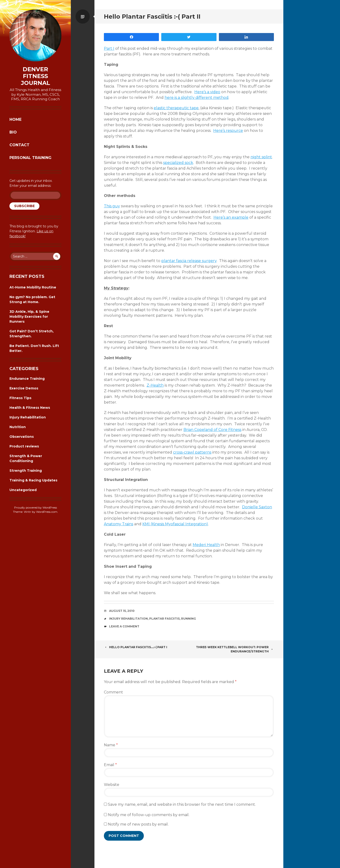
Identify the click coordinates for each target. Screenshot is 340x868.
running (189, 619)
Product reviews (24, 446)
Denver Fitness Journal (36, 76)
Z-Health (155, 385)
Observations (22, 437)
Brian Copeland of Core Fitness (212, 430)
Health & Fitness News (30, 408)
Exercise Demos (24, 388)
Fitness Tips (20, 398)
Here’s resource (228, 131)
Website (112, 785)
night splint (261, 157)
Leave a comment (124, 626)
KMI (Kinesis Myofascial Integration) (175, 524)
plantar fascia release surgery (189, 261)
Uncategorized (23, 490)
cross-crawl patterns (192, 452)
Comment (113, 692)
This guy (112, 206)
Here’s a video (207, 92)
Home (15, 119)
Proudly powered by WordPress (36, 507)
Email (110, 765)
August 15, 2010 (122, 611)
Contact (19, 145)
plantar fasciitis (164, 619)
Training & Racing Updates (33, 480)
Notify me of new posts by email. (138, 824)
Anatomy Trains (119, 524)
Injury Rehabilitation (28, 417)
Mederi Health (206, 545)
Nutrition (18, 427)
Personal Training (30, 158)
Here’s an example (231, 217)
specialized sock (178, 163)
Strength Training (26, 471)
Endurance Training (27, 379)
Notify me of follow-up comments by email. (149, 815)
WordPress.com (47, 512)
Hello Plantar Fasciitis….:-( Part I (136, 647)
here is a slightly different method (197, 98)
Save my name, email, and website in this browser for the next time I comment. (182, 804)
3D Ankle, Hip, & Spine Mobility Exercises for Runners (29, 317)
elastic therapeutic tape (176, 108)
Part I (109, 48)
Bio (13, 132)
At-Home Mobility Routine (33, 287)
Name (111, 745)
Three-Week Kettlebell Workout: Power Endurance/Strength (235, 649)
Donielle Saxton (257, 507)
